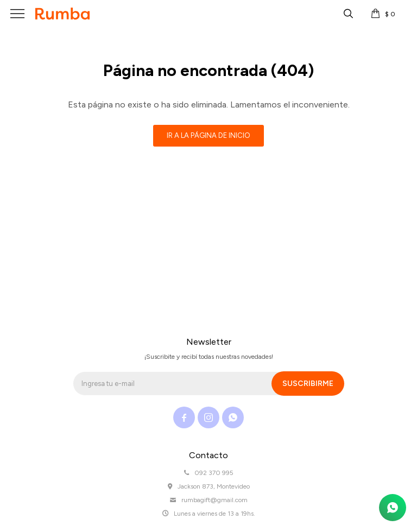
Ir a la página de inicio (208, 135)
